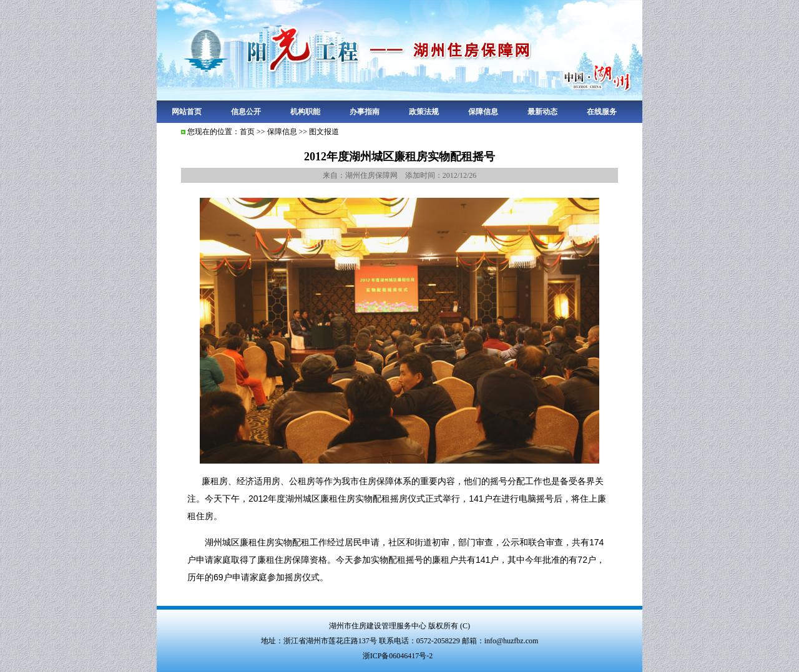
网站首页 (187, 112)
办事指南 (365, 112)
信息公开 (246, 112)
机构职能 (305, 112)
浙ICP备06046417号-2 (398, 656)
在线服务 (602, 112)
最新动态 (542, 112)
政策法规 (424, 112)
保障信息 (483, 112)
